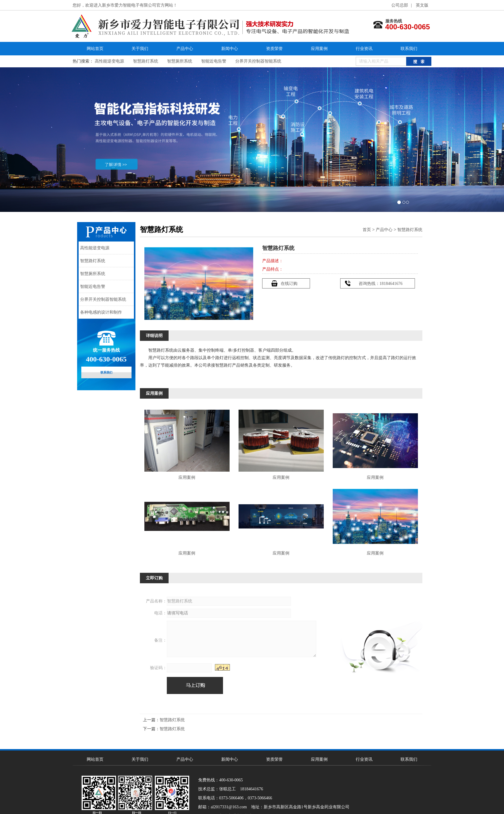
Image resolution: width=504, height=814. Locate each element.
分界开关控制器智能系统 (258, 61)
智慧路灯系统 (146, 61)
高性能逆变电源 (109, 61)
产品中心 (185, 49)
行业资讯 (364, 49)
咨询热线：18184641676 (381, 284)
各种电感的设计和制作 (101, 312)
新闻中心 (230, 49)
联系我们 (409, 49)
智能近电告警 (214, 61)
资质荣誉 (274, 49)
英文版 (422, 5)
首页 (367, 230)
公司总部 (400, 5)
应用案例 (319, 49)
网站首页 (95, 49)
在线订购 (289, 284)
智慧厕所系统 (180, 61)
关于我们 (140, 49)
